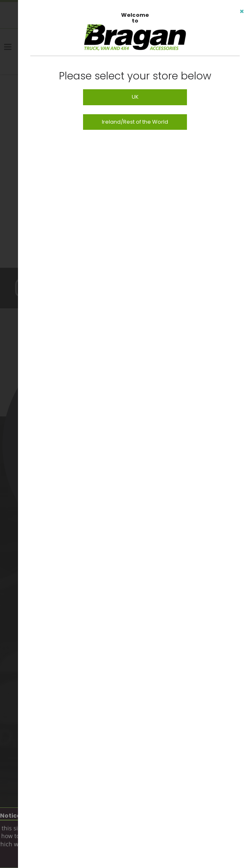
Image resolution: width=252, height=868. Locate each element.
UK (135, 97)
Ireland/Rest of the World (135, 122)
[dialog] (135, 434)
